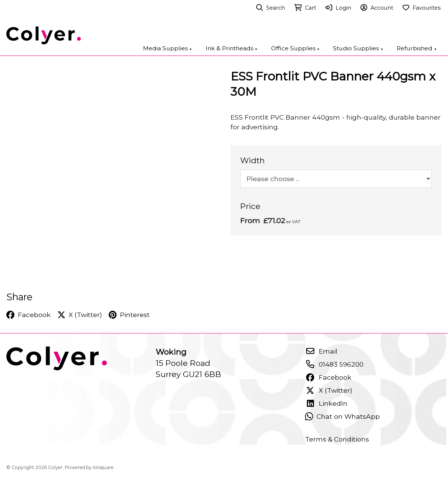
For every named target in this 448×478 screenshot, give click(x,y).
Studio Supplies (358, 48)
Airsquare (103, 467)
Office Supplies (296, 48)
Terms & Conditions (337, 439)
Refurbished (417, 48)
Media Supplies (168, 48)
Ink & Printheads (232, 48)
